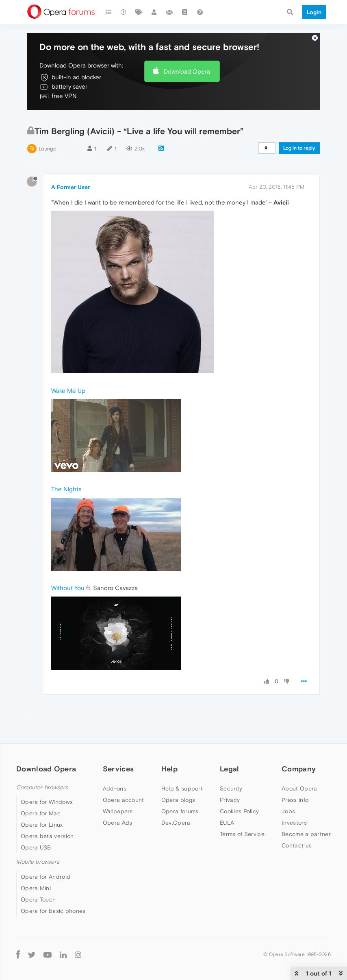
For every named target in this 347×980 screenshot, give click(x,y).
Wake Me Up (68, 391)
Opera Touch (38, 899)
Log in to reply (299, 148)
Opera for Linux (42, 825)
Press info (295, 800)
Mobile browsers (38, 862)
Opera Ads (118, 823)
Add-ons (115, 788)
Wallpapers (118, 811)
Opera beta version (47, 836)
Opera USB (36, 847)
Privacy (230, 800)
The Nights (66, 489)
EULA (227, 823)
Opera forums (180, 811)
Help (169, 769)
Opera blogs (178, 800)
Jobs (288, 811)
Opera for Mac (41, 813)
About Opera (299, 788)
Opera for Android (46, 877)
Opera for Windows (47, 802)
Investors (294, 823)
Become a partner (306, 834)
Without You (68, 588)
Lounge (47, 149)
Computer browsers (42, 787)
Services (118, 769)
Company (299, 769)
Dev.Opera (176, 823)
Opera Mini (36, 888)
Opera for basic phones (53, 911)
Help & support (182, 788)
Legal (230, 769)
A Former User (70, 187)
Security (231, 788)
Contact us (297, 845)
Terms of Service (242, 834)
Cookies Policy (239, 811)
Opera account (124, 800)
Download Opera (187, 71)
